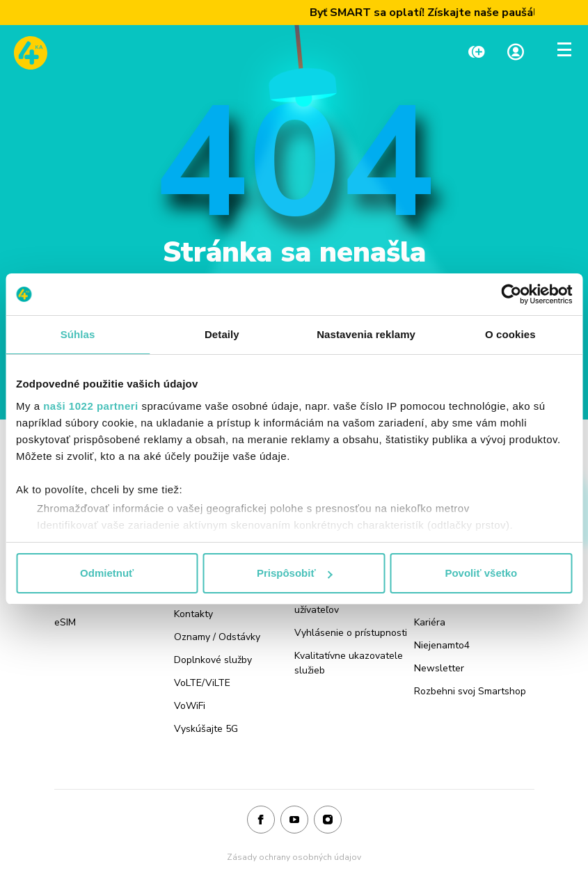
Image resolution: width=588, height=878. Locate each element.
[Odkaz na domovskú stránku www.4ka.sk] (31, 53)
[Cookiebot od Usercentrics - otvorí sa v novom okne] (511, 294)
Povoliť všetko (481, 573)
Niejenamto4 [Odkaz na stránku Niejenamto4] (442, 645)
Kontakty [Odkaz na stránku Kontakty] (193, 614)
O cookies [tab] (510, 334)
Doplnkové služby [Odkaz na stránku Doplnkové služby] (213, 660)
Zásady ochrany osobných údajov (294, 857)
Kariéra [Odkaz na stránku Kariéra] (430, 622)
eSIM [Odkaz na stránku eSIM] (65, 622)
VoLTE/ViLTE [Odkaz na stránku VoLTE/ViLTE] (202, 683)
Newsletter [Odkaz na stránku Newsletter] (439, 668)
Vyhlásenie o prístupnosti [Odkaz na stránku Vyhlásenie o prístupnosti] (351, 633)
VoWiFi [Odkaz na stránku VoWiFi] (190, 706)
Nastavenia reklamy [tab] (366, 334)
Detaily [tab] (222, 334)
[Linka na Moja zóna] (516, 53)
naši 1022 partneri (91, 406)
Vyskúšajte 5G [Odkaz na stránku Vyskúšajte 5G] (206, 729)
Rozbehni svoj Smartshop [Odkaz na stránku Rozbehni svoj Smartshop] (470, 691)
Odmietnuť (107, 573)
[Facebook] (261, 820)
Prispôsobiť (295, 573)
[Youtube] (294, 820)
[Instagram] (328, 820)
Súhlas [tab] (78, 334)
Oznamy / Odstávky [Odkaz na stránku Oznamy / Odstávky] (217, 637)
